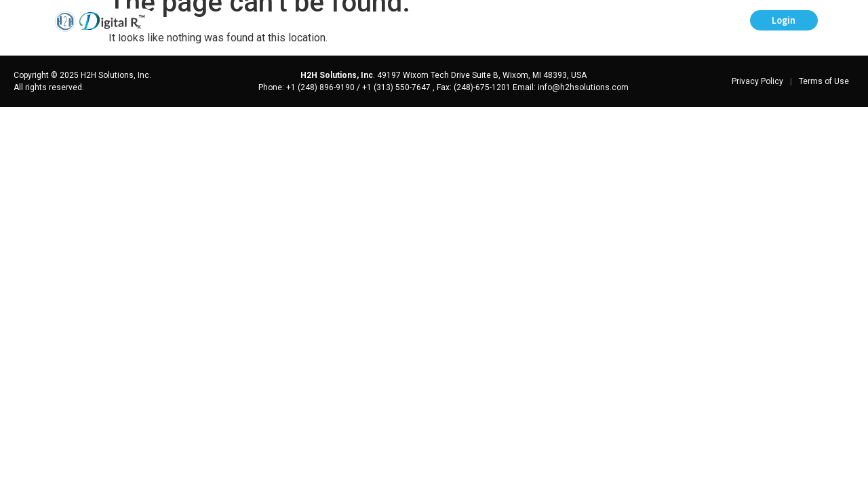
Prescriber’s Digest (388, 21)
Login (784, 20)
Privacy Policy (757, 81)
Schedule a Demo (590, 21)
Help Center (491, 21)
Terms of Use (824, 81)
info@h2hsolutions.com (583, 87)
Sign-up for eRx (696, 21)
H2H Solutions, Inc (337, 75)
